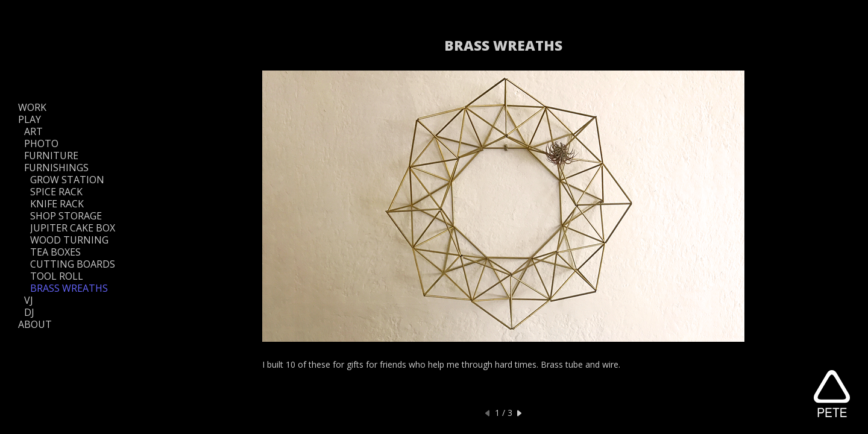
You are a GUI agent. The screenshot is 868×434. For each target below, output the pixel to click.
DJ (29, 312)
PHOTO (41, 143)
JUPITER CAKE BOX (73, 228)
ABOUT (35, 324)
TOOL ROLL (57, 276)
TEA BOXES (55, 252)
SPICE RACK (56, 192)
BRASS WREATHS (69, 288)
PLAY (30, 119)
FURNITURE (51, 156)
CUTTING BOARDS (73, 264)
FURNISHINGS (56, 168)
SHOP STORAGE (66, 216)
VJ (29, 300)
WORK (32, 107)
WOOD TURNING (69, 240)
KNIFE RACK (57, 204)
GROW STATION (67, 180)
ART (33, 131)
